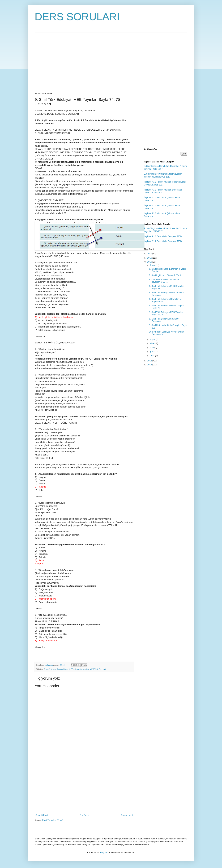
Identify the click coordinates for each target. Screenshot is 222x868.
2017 (150, 254)
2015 (150, 262)
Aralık (153, 265)
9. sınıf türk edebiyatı (59, 669)
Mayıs (153, 339)
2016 (150, 258)
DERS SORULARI (77, 17)
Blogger (103, 853)
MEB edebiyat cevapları (79, 669)
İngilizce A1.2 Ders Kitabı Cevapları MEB (163, 241)
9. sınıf (47, 669)
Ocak (152, 356)
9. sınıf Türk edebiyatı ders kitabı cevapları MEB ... (164, 281)
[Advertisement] (64, 62)
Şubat (153, 352)
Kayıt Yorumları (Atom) (53, 820)
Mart (152, 348)
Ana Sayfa (84, 815)
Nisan (153, 343)
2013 (150, 365)
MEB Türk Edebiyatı (98, 669)
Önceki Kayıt (127, 815)
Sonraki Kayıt (42, 815)
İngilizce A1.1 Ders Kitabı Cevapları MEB (163, 236)
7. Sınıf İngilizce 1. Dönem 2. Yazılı (165, 275)
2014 (150, 361)
